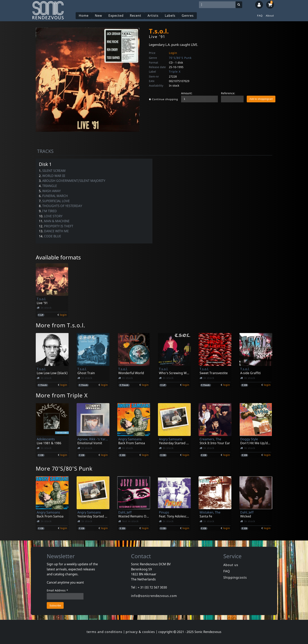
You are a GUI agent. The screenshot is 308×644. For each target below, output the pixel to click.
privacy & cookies (140, 632)
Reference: (228, 93)
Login (173, 53)
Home (84, 16)
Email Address (57, 590)
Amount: (187, 93)
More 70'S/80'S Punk (64, 468)
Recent (136, 16)
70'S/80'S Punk (180, 58)
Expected (116, 16)
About (270, 16)
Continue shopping (163, 99)
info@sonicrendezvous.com (154, 596)
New (99, 16)
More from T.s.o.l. (60, 325)
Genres (188, 16)
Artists (153, 16)
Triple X (175, 72)
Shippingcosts (235, 577)
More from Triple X (62, 395)
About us (231, 565)
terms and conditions (104, 632)
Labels (170, 16)
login (63, 315)
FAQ (260, 16)
